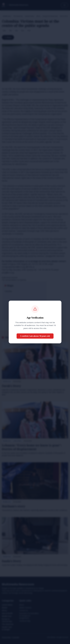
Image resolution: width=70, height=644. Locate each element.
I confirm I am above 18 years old (35, 336)
